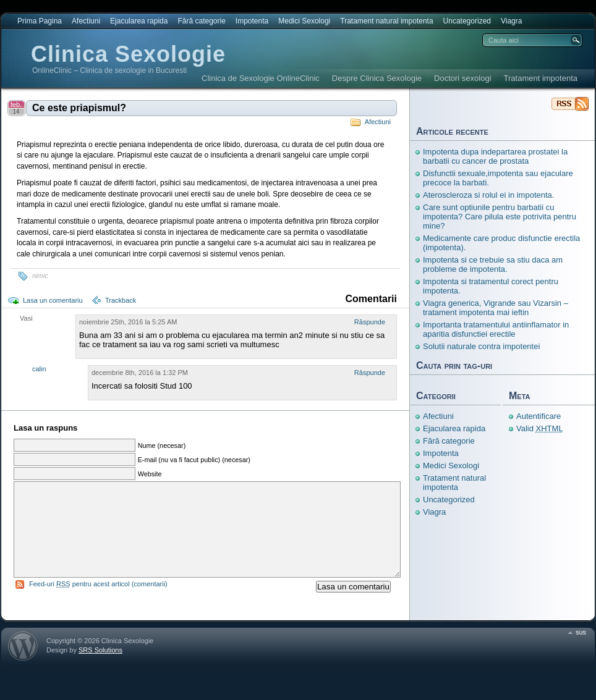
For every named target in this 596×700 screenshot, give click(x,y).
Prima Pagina (40, 21)
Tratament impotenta (541, 78)
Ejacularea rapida (139, 21)
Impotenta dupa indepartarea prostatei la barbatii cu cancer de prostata (495, 156)
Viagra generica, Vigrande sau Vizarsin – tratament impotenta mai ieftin (496, 308)
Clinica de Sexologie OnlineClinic (261, 78)
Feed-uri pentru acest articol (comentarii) (98, 602)
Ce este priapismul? (79, 108)
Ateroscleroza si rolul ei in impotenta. (488, 195)
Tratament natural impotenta (386, 21)
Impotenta (252, 21)
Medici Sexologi (304, 21)
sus (581, 651)
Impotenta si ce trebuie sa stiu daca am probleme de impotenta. (493, 264)
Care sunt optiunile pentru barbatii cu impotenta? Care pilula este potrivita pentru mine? (500, 217)
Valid (540, 428)
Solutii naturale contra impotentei (481, 346)
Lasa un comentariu (53, 300)
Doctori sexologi (463, 78)
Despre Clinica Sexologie (377, 78)
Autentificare (539, 416)
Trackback (121, 300)
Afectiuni (86, 21)
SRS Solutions (100, 668)
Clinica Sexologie (128, 54)
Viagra (511, 21)
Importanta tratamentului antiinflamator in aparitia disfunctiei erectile (496, 329)
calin (39, 369)
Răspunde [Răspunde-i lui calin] (370, 373)
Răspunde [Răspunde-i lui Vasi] (370, 322)
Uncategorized (467, 21)
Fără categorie (201, 21)
